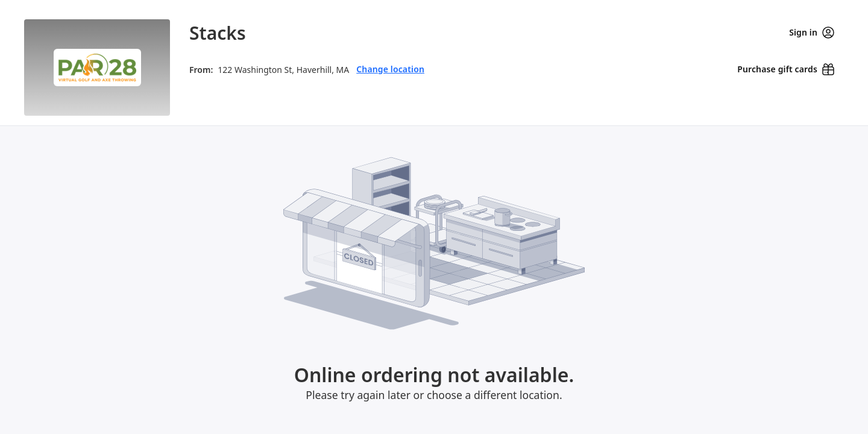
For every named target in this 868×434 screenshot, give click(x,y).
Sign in (812, 33)
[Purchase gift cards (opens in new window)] (786, 69)
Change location (390, 69)
